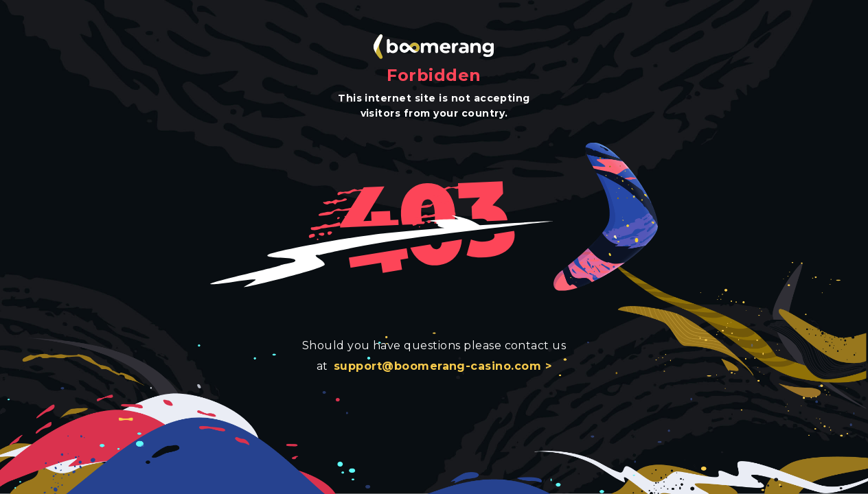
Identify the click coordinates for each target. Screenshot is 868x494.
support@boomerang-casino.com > (443, 366)
